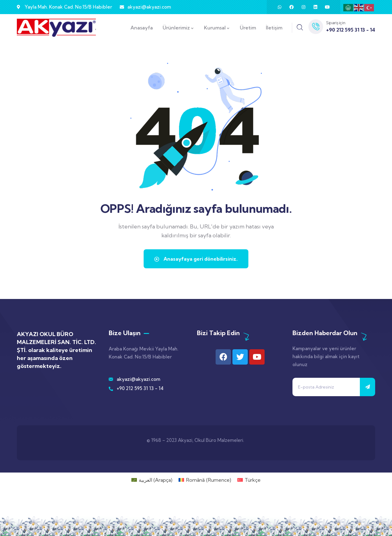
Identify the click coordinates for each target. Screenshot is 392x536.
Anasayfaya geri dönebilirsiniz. (196, 259)
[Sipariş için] (316, 27)
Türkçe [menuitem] (253, 480)
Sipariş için (336, 23)
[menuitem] (152, 480)
